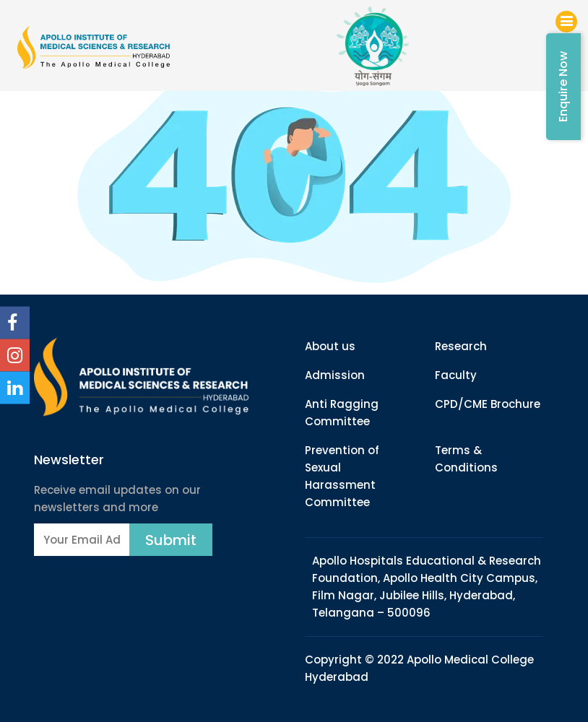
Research (461, 346)
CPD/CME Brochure (488, 404)
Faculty (456, 375)
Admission (335, 375)
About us (330, 346)
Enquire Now (563, 87)
